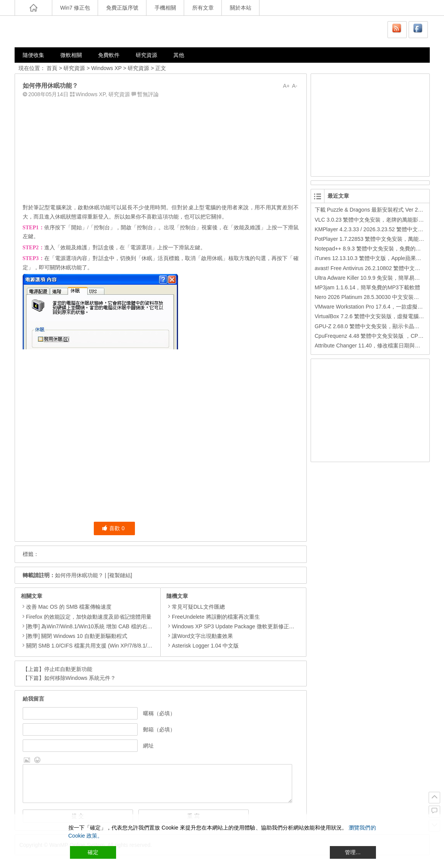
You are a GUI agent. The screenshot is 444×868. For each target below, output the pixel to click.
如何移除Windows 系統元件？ (80, 678)
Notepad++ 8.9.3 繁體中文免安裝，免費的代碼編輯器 (379, 249)
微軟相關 (71, 55)
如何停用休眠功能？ (79, 575)
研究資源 (146, 55)
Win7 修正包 (75, 8)
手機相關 (165, 8)
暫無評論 (148, 94)
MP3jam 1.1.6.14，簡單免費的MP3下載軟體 (368, 287)
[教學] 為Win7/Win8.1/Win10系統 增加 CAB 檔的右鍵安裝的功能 (103, 626)
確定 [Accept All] (93, 852)
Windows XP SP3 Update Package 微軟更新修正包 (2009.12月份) (248, 626)
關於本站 (241, 8)
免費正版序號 (122, 8)
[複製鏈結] (120, 575)
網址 (148, 746)
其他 (179, 55)
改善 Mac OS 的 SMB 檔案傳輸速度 (69, 607)
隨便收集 (33, 55)
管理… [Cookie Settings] (353, 852)
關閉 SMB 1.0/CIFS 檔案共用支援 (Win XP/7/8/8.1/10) (91, 646)
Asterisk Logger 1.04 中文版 (203, 646)
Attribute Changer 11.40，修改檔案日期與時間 (370, 346)
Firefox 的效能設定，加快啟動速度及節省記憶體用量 (89, 617)
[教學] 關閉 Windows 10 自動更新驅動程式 (77, 636)
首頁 (52, 68)
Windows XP (106, 68)
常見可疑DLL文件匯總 (196, 607)
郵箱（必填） (159, 729)
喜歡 (113, 528)
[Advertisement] (161, 149)
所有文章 (203, 8)
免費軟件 (109, 55)
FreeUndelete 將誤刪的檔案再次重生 (213, 617)
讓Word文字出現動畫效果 (200, 636)
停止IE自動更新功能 (68, 669)
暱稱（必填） (159, 713)
